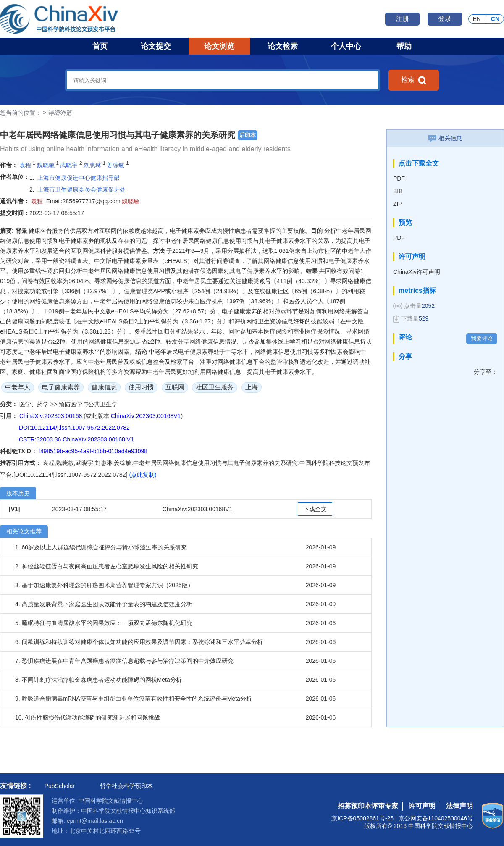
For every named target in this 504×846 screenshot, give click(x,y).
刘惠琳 (92, 165)
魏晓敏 (46, 165)
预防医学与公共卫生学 (88, 404)
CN (495, 19)
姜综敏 (115, 165)
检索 (414, 80)
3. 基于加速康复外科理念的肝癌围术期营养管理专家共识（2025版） (104, 585)
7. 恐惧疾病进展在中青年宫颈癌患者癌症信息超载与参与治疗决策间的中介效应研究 (124, 661)
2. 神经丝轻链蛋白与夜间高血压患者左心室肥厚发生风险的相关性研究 (107, 566)
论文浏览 (219, 46)
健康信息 (104, 387)
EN (477, 19)
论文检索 (283, 46)
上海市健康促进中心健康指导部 (79, 178)
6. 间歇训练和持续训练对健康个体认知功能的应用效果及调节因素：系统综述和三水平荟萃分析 (139, 642)
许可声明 (422, 806)
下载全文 (315, 509)
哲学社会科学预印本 (126, 786)
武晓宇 (69, 165)
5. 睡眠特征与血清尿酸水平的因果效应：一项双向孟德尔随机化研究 (104, 623)
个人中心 (346, 46)
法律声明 (459, 806)
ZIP (398, 204)
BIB (398, 191)
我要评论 (482, 338)
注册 (402, 19)
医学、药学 (35, 404)
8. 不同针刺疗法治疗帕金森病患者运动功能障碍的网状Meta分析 (98, 680)
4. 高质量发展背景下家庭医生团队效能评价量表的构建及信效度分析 (104, 604)
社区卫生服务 (215, 387)
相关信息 (445, 138)
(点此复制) (143, 475)
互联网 (175, 387)
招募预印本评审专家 (368, 806)
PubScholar (60, 786)
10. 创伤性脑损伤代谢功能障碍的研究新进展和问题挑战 (88, 717)
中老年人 (18, 387)
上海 (252, 387)
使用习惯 (141, 387)
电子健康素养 (61, 387)
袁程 (25, 165)
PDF (399, 179)
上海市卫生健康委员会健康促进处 (81, 189)
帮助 (404, 46)
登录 (445, 19)
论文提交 (156, 46)
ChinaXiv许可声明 (417, 272)
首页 (100, 46)
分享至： (486, 372)
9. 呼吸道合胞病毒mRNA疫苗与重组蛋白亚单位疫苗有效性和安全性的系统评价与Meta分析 (134, 699)
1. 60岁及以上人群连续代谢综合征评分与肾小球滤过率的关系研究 (101, 547)
